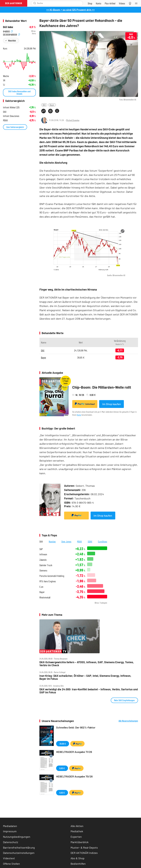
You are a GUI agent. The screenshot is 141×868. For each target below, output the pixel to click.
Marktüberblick (80, 842)
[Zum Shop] (90, 3)
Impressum (10, 831)
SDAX (90, 541)
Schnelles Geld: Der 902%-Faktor (76, 727)
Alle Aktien (77, 826)
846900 (8, 31)
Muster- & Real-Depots (84, 848)
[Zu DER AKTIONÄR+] (110, 3)
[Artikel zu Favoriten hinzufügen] (57, 111)
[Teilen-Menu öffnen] (43, 111)
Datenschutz (11, 842)
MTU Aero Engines (48, 581)
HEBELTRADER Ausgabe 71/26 (74, 752)
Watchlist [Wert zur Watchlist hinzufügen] (12, 40)
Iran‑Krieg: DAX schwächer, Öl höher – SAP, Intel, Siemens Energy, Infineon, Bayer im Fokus (85, 677)
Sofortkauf (85, 404)
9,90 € (62, 768)
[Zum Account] (98, 3)
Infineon (43, 554)
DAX (44, 105)
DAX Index (8, 27)
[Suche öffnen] (35, 3)
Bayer (52, 105)
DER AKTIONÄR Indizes (84, 853)
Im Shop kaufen (112, 404)
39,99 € (63, 744)
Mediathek (77, 831)
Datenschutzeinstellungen (19, 853)
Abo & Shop (77, 858)
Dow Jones (66, 541)
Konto (79, 415)
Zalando (43, 560)
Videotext (9, 858)
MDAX (79, 541)
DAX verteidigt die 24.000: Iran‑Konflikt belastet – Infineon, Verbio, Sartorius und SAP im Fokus (89, 691)
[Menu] (137, 3)
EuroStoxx (103, 541)
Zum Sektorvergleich (15, 127)
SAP (41, 549)
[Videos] (122, 3)
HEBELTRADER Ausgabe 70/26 (74, 776)
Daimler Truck (46, 565)
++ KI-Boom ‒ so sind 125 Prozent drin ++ (70, 10)
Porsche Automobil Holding (52, 576)
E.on (41, 587)
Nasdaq (52, 541)
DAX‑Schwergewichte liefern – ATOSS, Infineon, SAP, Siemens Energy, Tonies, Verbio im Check (87, 664)
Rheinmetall (45, 597)
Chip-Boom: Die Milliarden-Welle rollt (102, 387)
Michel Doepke (73, 120)
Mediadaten (10, 826)
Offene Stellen (11, 864)
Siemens (43, 570)
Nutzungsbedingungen (17, 837)
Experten (76, 837)
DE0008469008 (11, 34)
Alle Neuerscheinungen (128, 721)
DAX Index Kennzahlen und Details (19, 92)
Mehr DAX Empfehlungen (124, 700)
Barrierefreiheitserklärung (19, 848)
